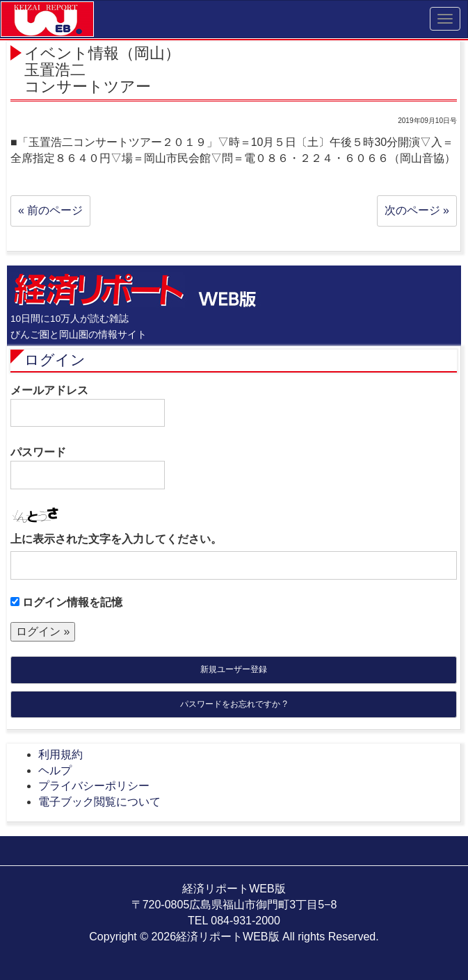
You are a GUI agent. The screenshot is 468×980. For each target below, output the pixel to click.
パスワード (88, 468)
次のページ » (417, 210)
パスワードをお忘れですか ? (234, 704)
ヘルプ (55, 770)
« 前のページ (50, 210)
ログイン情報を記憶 (66, 602)
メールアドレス (88, 406)
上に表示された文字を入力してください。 (116, 539)
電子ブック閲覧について (99, 802)
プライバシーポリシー (94, 786)
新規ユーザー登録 (234, 669)
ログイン (55, 360)
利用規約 (60, 754)
